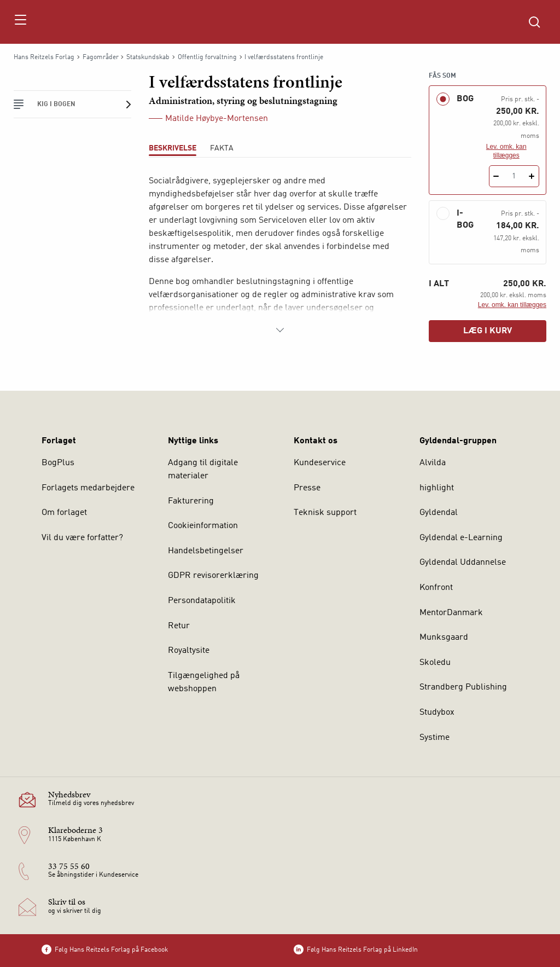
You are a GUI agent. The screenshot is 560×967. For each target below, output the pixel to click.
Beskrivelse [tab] (173, 148)
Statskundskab (148, 57)
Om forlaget (64, 513)
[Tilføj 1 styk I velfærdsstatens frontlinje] (532, 176)
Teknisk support (325, 513)
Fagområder (101, 57)
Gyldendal (439, 513)
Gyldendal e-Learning (461, 538)
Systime (434, 738)
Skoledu (435, 663)
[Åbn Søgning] (534, 22)
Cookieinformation (203, 526)
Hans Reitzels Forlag (44, 57)
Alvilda (433, 463)
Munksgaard (444, 638)
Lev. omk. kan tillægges (506, 151)
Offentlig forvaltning (207, 57)
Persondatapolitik (202, 601)
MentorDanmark (451, 613)
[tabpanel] (280, 256)
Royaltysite (189, 651)
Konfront (436, 588)
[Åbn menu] (20, 22)
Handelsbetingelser (206, 551)
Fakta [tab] (222, 148)
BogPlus (58, 463)
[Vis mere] (280, 330)
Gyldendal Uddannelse (463, 563)
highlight (437, 488)
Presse (307, 488)
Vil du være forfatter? (82, 538)
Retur (179, 626)
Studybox (437, 713)
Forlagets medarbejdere (88, 488)
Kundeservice (320, 463)
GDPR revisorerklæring (213, 576)
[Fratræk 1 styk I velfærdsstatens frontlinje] (496, 176)
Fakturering (191, 501)
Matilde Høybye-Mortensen (217, 119)
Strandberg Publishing (463, 687)
